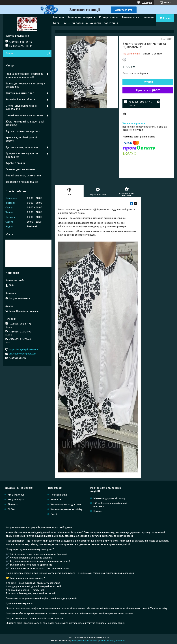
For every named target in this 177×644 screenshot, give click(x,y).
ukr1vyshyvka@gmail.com (23, 354)
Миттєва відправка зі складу (109, 498)
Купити (148, 82)
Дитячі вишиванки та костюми (24, 115)
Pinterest (13, 504)
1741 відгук (147, 3)
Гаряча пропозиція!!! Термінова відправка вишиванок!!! (24, 75)
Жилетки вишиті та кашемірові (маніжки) (25, 123)
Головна (59, 17)
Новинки (148, 17)
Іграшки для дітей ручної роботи (21, 139)
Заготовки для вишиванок (22, 182)
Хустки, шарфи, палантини (22, 147)
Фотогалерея (131, 17)
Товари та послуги (80, 17)
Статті (54, 514)
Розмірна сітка (109, 17)
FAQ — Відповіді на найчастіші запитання (90, 23)
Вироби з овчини (15, 163)
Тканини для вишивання (20, 169)
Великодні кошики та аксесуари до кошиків (25, 85)
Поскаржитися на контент (85, 641)
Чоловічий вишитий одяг (21, 99)
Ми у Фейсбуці (16, 495)
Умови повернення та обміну (66, 509)
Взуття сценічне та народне (23, 131)
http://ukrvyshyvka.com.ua (23, 350)
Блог (56, 23)
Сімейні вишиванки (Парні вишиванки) (21, 107)
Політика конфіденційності (113, 641)
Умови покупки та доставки (66, 504)
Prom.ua (105, 637)
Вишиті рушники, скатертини (23, 176)
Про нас (98, 511)
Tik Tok (11, 509)
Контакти (56, 500)
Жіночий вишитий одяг (20, 93)
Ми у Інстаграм (16, 500)
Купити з (148, 90)
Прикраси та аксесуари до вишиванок (22, 155)
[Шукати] (48, 53)
